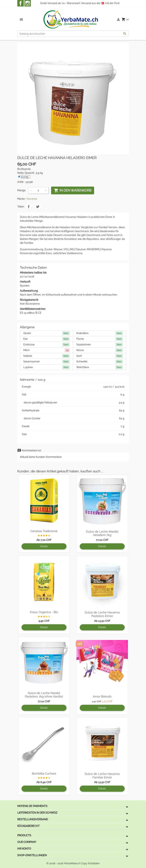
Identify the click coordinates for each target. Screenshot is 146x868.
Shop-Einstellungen (32, 855)
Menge (21, 190)
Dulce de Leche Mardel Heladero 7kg (102, 533)
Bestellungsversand (33, 819)
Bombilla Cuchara (44, 774)
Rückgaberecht (28, 826)
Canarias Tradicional (44, 531)
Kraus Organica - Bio (44, 612)
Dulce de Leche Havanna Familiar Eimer (102, 776)
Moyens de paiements (32, 806)
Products (24, 835)
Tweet (38, 207)
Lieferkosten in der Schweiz (37, 813)
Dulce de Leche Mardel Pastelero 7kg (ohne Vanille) (44, 695)
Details (44, 546)
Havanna (32, 199)
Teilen (29, 207)
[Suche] (73, 34)
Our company (27, 842)
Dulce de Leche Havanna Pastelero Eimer (102, 614)
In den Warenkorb (73, 190)
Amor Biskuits (102, 696)
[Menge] (38, 190)
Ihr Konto (24, 849)
